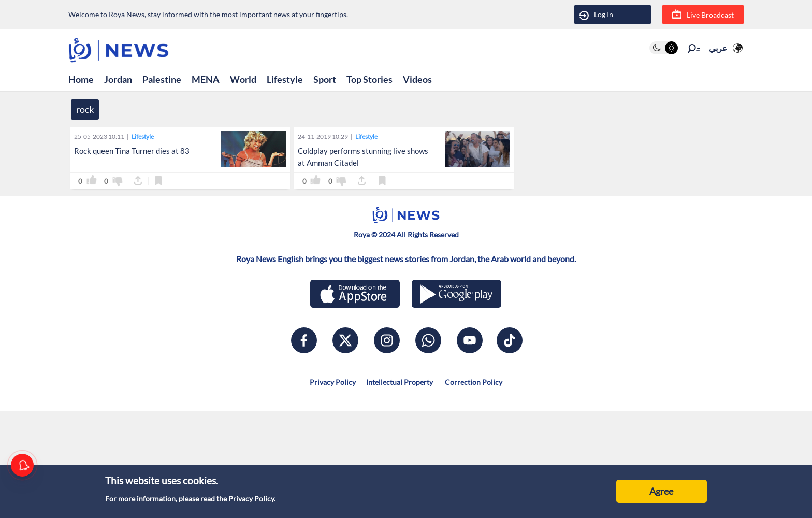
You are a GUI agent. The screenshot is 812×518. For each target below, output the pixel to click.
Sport (325, 79)
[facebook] (304, 340)
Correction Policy (473, 382)
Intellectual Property (400, 382)
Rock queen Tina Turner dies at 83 (132, 151)
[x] (345, 340)
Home (81, 79)
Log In (596, 15)
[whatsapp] (428, 340)
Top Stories (369, 79)
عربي (718, 48)
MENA (206, 79)
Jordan (118, 79)
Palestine (162, 79)
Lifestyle (285, 79)
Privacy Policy (251, 499)
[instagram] (387, 340)
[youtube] (470, 340)
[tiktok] (510, 340)
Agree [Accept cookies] (661, 491)
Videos (417, 79)
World (243, 79)
